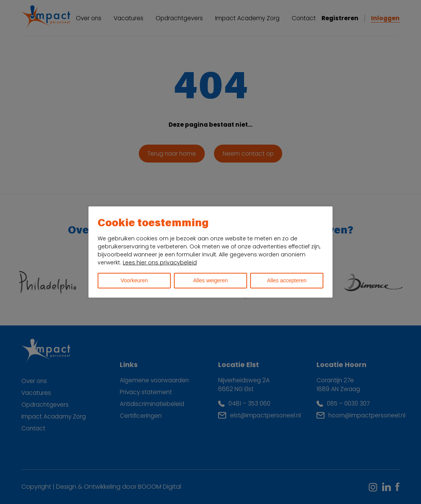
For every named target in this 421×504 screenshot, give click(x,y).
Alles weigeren (210, 280)
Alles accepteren (287, 280)
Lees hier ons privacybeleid (160, 262)
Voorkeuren (134, 280)
